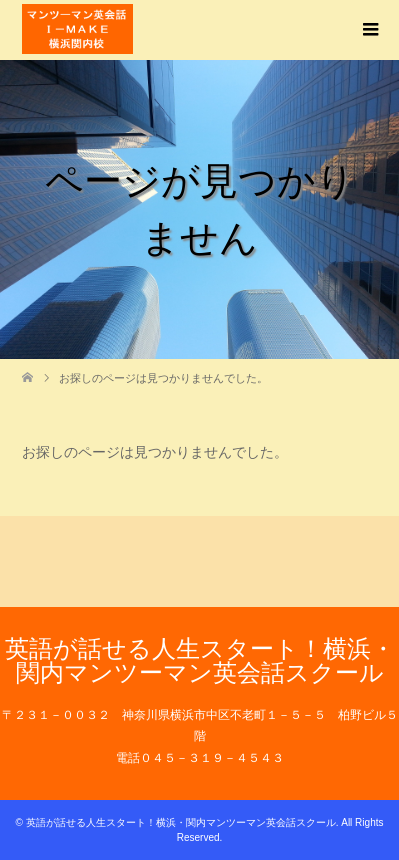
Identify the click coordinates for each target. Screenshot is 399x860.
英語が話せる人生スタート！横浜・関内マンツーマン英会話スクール (200, 660)
